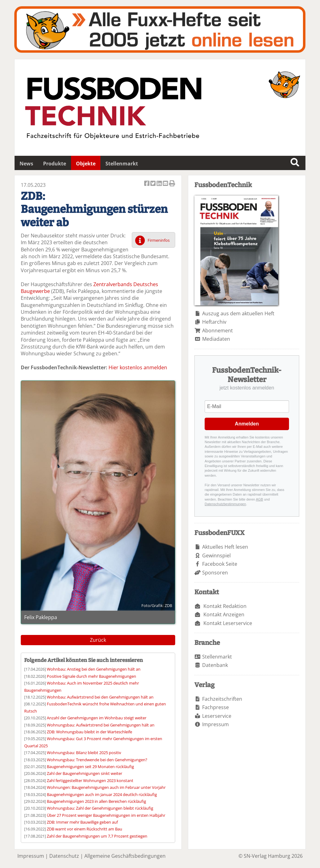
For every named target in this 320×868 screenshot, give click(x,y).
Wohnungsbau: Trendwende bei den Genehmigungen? (97, 760)
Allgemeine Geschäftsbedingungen (125, 856)
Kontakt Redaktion (225, 606)
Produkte (55, 164)
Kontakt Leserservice (228, 623)
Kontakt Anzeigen (224, 614)
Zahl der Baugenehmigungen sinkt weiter (84, 773)
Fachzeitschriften (222, 699)
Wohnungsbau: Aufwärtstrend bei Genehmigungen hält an (101, 725)
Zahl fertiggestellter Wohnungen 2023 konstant (90, 780)
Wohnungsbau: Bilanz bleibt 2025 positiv (84, 753)
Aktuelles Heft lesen (225, 547)
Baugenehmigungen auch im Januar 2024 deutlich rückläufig (102, 794)
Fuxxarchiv (160, 29)
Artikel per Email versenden (166, 184)
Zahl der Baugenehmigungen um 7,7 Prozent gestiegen (97, 836)
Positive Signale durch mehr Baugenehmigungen (91, 676)
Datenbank (215, 665)
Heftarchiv (214, 322)
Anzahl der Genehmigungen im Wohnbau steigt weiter (97, 718)
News (26, 164)
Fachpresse (216, 707)
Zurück (98, 640)
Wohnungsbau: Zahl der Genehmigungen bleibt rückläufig (100, 808)
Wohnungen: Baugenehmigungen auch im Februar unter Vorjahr (106, 787)
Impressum (216, 724)
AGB (259, 499)
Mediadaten (216, 339)
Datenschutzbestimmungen (225, 504)
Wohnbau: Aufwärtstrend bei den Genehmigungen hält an (100, 697)
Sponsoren (215, 573)
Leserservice (217, 716)
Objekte (86, 164)
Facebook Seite (220, 564)
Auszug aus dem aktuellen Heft (238, 313)
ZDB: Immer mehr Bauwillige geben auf (82, 822)
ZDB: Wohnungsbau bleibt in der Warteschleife (89, 732)
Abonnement (218, 331)
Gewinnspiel (216, 555)
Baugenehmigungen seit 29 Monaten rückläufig (90, 767)
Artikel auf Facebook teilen (147, 184)
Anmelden (247, 424)
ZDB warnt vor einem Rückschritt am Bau (84, 829)
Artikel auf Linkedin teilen (160, 184)
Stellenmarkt (122, 164)
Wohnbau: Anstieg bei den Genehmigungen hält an (94, 669)
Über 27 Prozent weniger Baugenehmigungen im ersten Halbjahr (106, 815)
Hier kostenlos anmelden (138, 367)
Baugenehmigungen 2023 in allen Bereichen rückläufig (96, 801)
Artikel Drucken (172, 184)
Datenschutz (64, 856)
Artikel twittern (153, 184)
